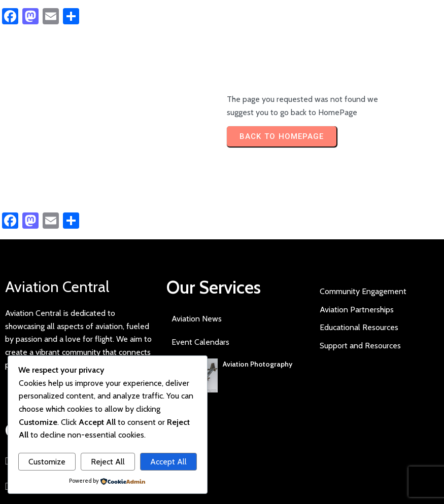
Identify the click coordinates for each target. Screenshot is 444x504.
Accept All (168, 462)
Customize (47, 462)
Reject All (108, 462)
